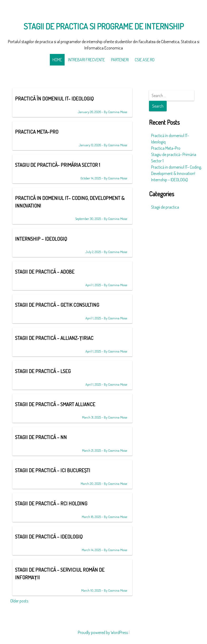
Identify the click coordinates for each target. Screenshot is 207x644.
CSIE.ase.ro (145, 60)
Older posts (19, 601)
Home (57, 60)
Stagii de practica (165, 207)
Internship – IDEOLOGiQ (170, 180)
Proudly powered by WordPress (103, 632)
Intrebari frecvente (86, 60)
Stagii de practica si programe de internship (104, 26)
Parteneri (120, 60)
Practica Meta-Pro (166, 148)
